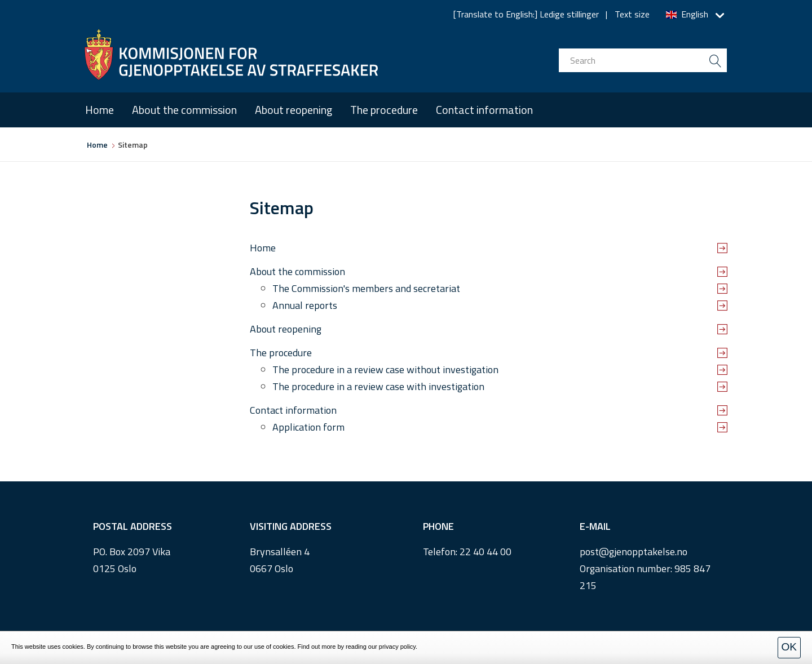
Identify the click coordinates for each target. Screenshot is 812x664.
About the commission (184, 110)
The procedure (384, 110)
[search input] (643, 60)
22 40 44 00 (486, 552)
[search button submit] (715, 60)
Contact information (484, 110)
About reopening (294, 110)
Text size (632, 14)
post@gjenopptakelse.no (634, 552)
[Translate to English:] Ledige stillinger (526, 14)
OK (789, 647)
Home (100, 110)
